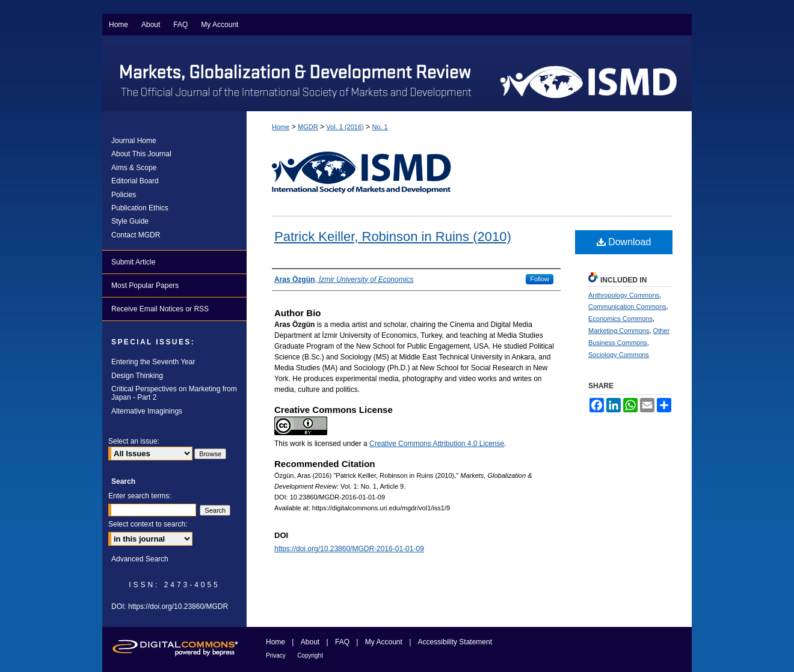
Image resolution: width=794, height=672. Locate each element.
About (310, 642)
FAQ (342, 642)
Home (281, 127)
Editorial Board (135, 181)
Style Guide (130, 221)
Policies (124, 195)
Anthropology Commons (624, 295)
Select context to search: (148, 524)
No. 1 (380, 127)
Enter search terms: (140, 496)
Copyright (310, 655)
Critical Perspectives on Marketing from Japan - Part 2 (174, 393)
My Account (384, 642)
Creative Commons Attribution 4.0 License (437, 444)
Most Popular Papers (145, 286)
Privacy (276, 655)
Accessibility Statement (455, 642)
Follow (540, 279)
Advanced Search (140, 559)
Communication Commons (627, 307)
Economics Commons (620, 319)
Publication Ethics (140, 208)
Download (624, 242)
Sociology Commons (619, 355)
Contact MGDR (136, 235)
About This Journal (141, 154)
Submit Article (133, 262)
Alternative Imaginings (147, 411)
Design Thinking (137, 376)
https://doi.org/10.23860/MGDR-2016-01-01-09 (349, 549)
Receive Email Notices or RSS (160, 309)
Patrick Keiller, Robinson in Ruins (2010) (393, 237)
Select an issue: (134, 441)
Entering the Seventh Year (153, 362)
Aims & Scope (134, 168)
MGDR (308, 127)
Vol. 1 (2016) (345, 127)
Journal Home (134, 141)
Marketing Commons (619, 331)
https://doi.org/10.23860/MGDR (178, 606)
